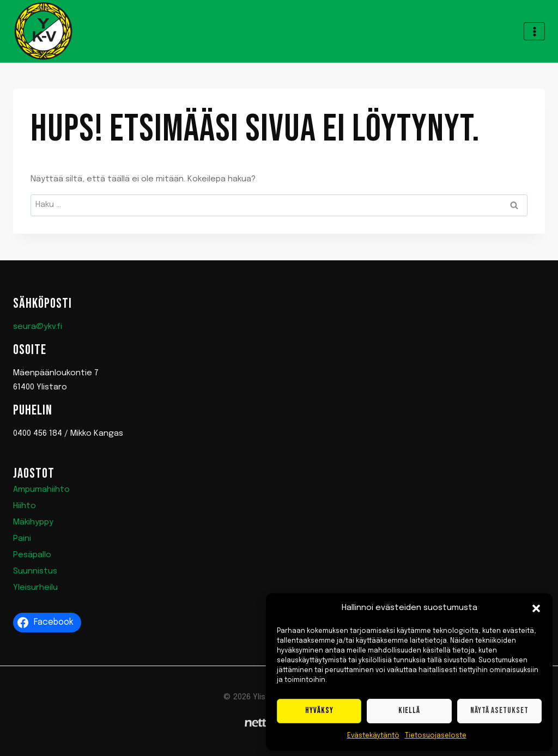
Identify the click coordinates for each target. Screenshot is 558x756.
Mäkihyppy (33, 522)
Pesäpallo (32, 555)
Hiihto (25, 506)
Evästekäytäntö (373, 736)
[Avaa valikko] (534, 31)
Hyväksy (319, 711)
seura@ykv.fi (38, 327)
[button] (536, 608)
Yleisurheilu (35, 588)
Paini (22, 539)
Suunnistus (35, 571)
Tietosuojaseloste (436, 736)
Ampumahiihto (41, 490)
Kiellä (409, 711)
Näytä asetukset (499, 711)
